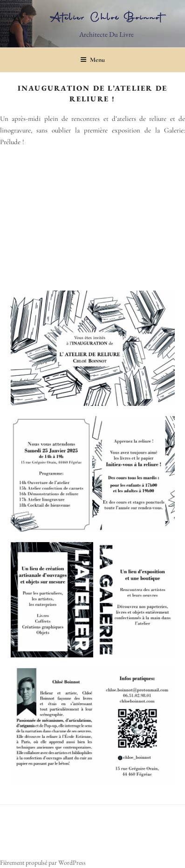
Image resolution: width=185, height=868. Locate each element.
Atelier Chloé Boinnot (106, 18)
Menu (92, 60)
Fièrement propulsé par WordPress (43, 862)
